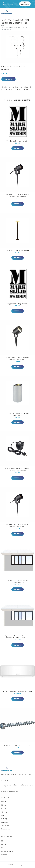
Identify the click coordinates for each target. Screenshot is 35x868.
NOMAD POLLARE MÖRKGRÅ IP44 (17, 250)
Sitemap (4, 855)
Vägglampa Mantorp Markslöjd (18, 304)
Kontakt (4, 844)
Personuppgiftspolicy (8, 851)
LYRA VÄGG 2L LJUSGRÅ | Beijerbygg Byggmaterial (18, 414)
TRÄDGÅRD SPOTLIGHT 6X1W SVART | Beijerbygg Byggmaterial (17, 358)
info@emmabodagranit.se (10, 791)
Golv (3, 815)
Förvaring (5, 808)
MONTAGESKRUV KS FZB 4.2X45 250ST (17, 745)
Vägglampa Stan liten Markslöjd (17, 141)
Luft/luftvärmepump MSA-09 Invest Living (17, 692)
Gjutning (4, 812)
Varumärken (14, 67)
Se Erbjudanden (25, 4)
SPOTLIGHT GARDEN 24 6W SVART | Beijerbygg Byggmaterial (17, 525)
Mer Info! (8, 79)
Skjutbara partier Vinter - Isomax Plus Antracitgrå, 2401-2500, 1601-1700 (18, 637)
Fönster (4, 805)
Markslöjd (22, 67)
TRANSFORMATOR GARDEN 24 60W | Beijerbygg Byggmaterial (17, 470)
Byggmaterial (6, 829)
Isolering (4, 819)
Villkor (3, 848)
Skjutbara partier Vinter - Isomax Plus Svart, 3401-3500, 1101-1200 (18, 581)
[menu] (31, 12)
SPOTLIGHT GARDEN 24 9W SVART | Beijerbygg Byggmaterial (18, 196)
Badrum (4, 802)
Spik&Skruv (5, 822)
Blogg (3, 841)
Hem (3, 26)
